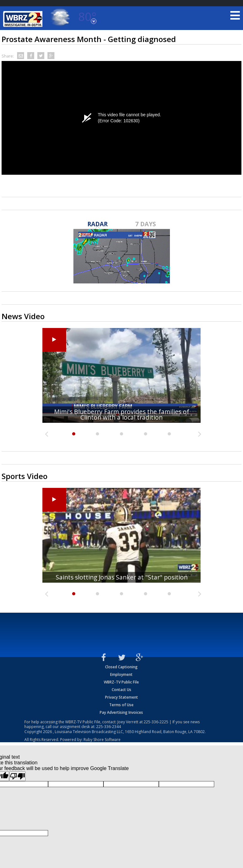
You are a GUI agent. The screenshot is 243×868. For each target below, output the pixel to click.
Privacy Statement (121, 697)
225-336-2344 (109, 727)
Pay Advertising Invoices (121, 712)
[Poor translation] (17, 776)
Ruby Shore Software (102, 740)
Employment (121, 674)
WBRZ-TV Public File (121, 682)
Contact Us (121, 690)
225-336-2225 (156, 722)
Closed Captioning (121, 667)
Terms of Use (121, 705)
